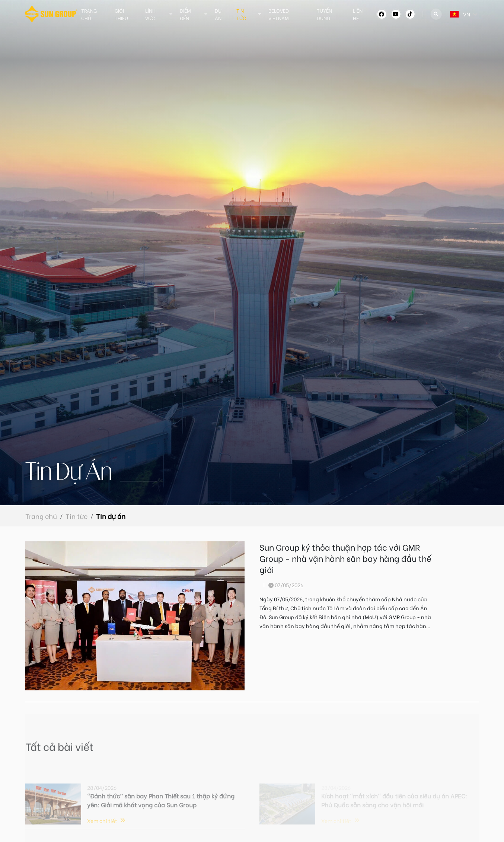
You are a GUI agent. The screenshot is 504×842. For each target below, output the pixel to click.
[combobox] (450, 14)
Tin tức (241, 14)
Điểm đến (185, 14)
